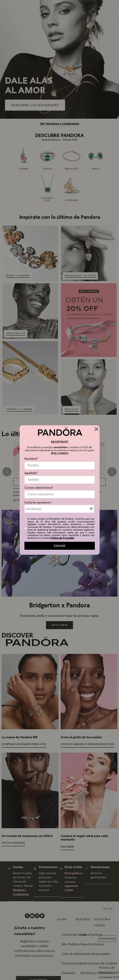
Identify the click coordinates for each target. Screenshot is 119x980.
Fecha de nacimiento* (38, 502)
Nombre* (31, 459)
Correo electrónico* (39, 488)
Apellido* (31, 473)
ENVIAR (60, 546)
